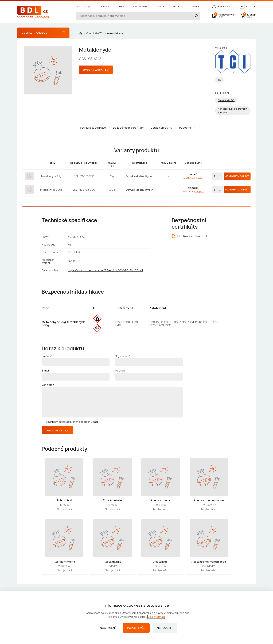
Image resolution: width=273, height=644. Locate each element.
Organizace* (123, 356)
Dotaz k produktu (161, 128)
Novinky (104, 6)
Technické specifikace (92, 128)
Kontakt (196, 6)
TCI (219, 80)
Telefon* (120, 371)
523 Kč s (193, 178)
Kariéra (160, 6)
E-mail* (46, 371)
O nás (121, 6)
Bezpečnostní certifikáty (128, 128)
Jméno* (47, 356)
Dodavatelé (140, 6)
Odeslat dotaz (57, 431)
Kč (242, 7)
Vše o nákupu (83, 6)
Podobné (185, 128)
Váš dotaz (48, 385)
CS (253, 7)
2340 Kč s (193, 191)
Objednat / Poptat (237, 176)
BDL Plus (178, 6)
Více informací (156, 617)
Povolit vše (136, 628)
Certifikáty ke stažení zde (193, 236)
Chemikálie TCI (95, 33)
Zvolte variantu (96, 70)
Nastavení (108, 628)
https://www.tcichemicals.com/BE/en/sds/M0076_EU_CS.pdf (105, 270)
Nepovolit (165, 628)
